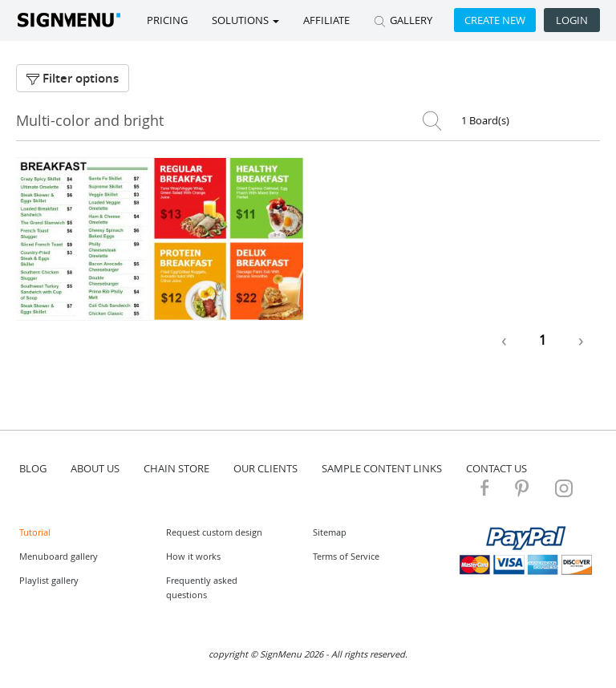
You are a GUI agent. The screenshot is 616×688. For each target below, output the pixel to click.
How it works (193, 556)
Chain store (176, 468)
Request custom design (214, 532)
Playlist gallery (49, 580)
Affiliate (326, 20)
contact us (496, 468)
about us (95, 468)
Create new (495, 20)
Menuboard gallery (59, 556)
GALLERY (403, 20)
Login (572, 20)
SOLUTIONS (245, 20)
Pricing (167, 20)
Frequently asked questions (202, 587)
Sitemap (330, 532)
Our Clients (265, 468)
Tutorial (35, 532)
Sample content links (382, 468)
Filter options (73, 78)
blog (33, 468)
